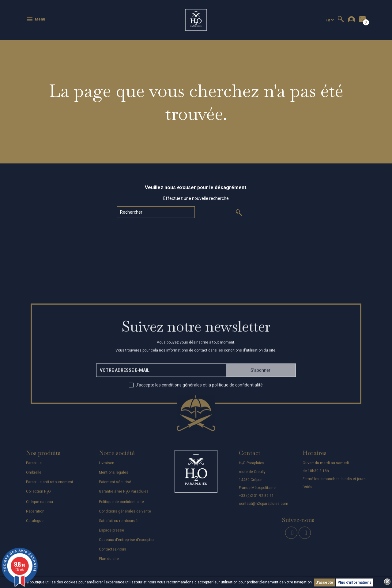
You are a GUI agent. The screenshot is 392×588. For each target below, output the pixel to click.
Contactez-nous (113, 553)
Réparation (35, 515)
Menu (36, 19)
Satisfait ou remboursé (118, 525)
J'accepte (324, 582)
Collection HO (38, 495)
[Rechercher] (156, 212)
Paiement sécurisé (115, 485)
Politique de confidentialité (121, 506)
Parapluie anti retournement (50, 485)
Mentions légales (114, 476)
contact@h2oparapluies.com (264, 507)
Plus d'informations (354, 582)
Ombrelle (34, 476)
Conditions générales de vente (125, 515)
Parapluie (34, 466)
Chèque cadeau (40, 506)
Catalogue (35, 525)
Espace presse (111, 534)
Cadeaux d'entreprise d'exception (127, 544)
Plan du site (109, 563)
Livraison (107, 466)
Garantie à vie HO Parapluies (124, 495)
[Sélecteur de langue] (330, 20)
